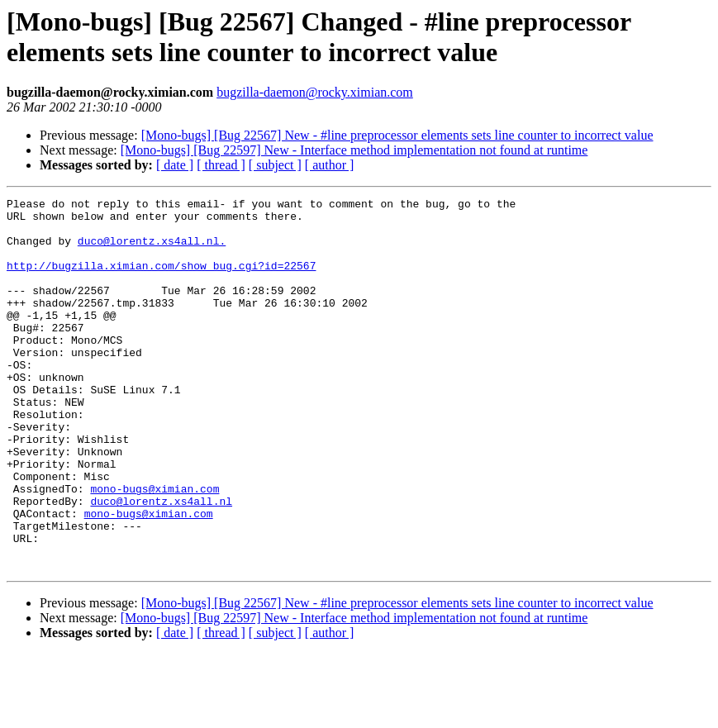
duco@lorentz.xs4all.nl (161, 563)
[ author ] (330, 165)
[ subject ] (275, 165)
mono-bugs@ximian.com (155, 548)
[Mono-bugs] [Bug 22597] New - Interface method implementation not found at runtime (354, 150)
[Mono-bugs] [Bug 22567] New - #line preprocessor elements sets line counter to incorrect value (397, 135)
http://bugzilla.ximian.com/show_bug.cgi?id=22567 (161, 280)
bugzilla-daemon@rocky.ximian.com (315, 92)
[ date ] (175, 165)
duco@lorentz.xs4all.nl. (152, 250)
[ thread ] (221, 165)
